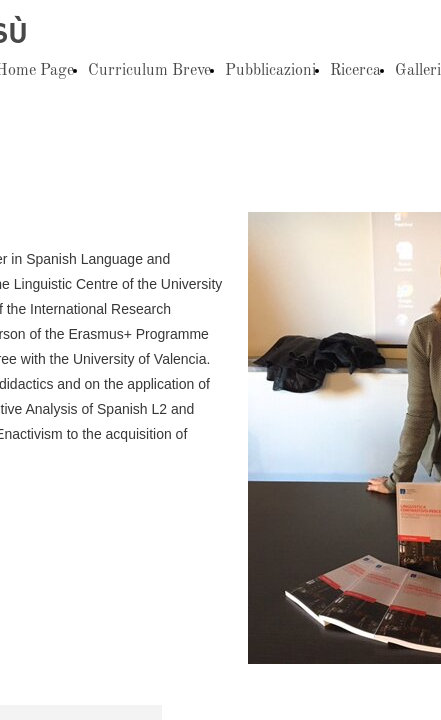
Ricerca (355, 71)
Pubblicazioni (270, 71)
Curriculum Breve (149, 71)
